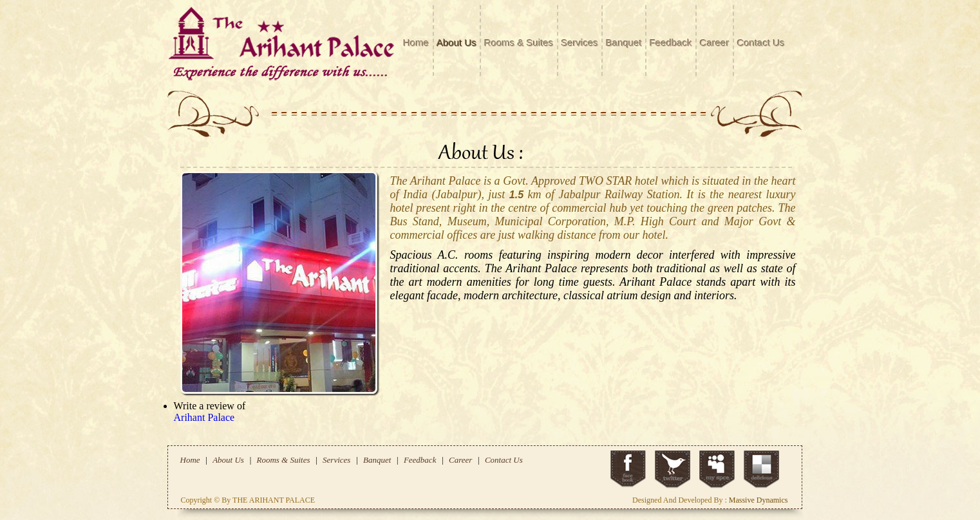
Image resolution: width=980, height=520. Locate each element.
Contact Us (761, 43)
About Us (457, 43)
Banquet (624, 43)
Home (417, 43)
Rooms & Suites (519, 43)
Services (580, 43)
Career (715, 43)
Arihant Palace (204, 417)
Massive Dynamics (759, 500)
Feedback (671, 43)
